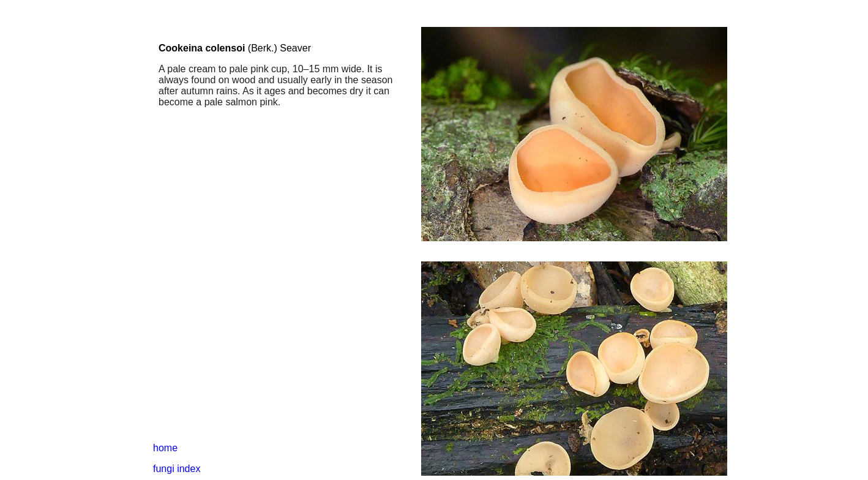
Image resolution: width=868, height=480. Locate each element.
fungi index (177, 469)
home (165, 448)
